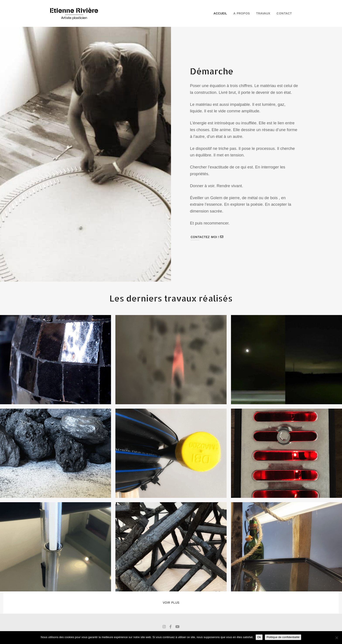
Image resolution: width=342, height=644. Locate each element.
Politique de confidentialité (283, 637)
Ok (259, 637)
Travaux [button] (263, 13)
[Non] (337, 638)
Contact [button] (284, 13)
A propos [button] (241, 13)
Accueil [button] (220, 13)
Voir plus (171, 603)
